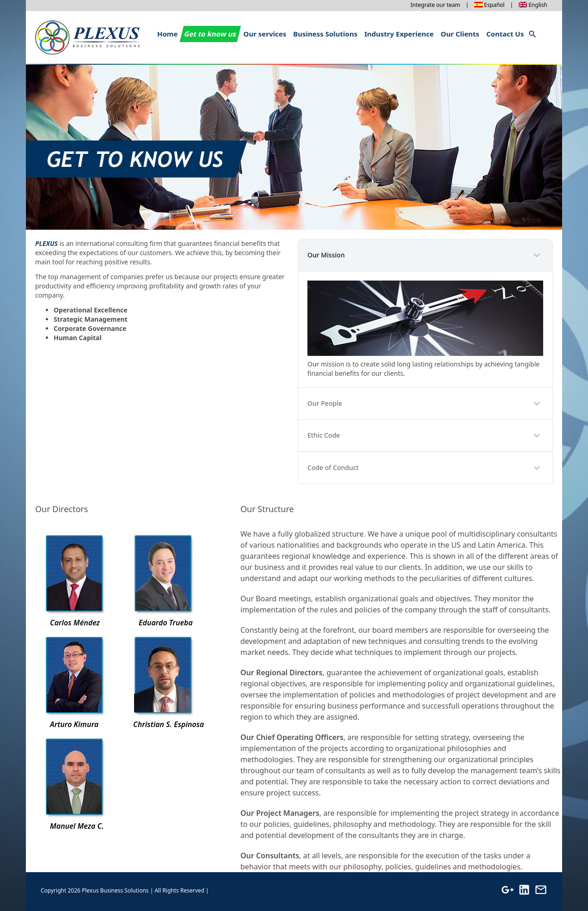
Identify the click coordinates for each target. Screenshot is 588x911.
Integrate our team (435, 5)
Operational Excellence (91, 310)
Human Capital (78, 338)
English (538, 5)
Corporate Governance (90, 328)
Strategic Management (91, 319)
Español (494, 5)
